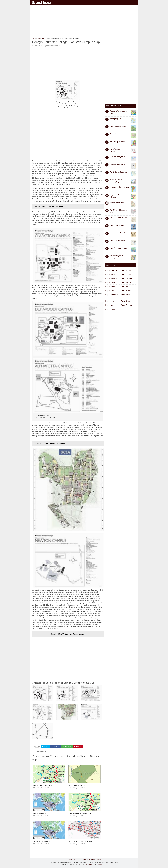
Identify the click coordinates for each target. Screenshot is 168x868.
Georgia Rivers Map (40, 813)
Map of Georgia (38, 46)
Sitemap (69, 860)
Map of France (126, 282)
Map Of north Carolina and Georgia (80, 841)
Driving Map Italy (116, 119)
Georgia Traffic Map (117, 202)
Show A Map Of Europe (118, 142)
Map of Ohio (110, 301)
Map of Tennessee (127, 305)
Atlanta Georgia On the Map (119, 187)
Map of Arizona (126, 270)
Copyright (83, 860)
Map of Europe (110, 282)
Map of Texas (110, 309)
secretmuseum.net (38, 423)
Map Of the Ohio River (117, 241)
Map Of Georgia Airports (77, 785)
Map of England (126, 278)
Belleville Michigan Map (118, 157)
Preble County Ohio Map (118, 233)
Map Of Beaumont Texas (118, 134)
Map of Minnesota (112, 295)
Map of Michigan (127, 291)
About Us (98, 860)
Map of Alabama (111, 270)
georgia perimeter (40, 752)
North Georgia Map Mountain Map (80, 813)
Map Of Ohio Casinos (117, 225)
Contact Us (76, 860)
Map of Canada (126, 274)
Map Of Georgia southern (41, 841)
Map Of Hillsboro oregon (118, 248)
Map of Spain (110, 305)
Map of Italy (109, 291)
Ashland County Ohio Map (119, 218)
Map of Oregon (126, 301)
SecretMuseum (43, 2)
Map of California (111, 274)
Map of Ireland (126, 287)
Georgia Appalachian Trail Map (43, 785)
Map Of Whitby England (118, 126)
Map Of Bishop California (118, 172)
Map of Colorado (111, 278)
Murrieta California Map (118, 164)
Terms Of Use (91, 860)
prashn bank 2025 (101, 864)
